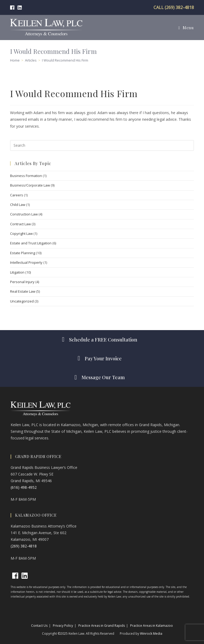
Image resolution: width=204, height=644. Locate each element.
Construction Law (24, 214)
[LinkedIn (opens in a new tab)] (20, 7)
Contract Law (20, 224)
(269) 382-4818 (24, 546)
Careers (17, 195)
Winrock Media (151, 634)
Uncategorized (22, 301)
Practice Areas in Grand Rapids (102, 626)
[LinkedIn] (25, 576)
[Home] (15, 60)
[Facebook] (15, 576)
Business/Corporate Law (30, 185)
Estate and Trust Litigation (31, 243)
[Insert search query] (102, 145)
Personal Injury (22, 282)
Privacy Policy (63, 626)
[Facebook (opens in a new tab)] (13, 7)
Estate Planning (23, 253)
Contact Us (39, 626)
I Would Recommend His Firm (65, 60)
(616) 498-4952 (24, 487)
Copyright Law (21, 234)
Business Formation (26, 176)
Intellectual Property (26, 262)
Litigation (17, 272)
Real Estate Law (23, 291)
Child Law (18, 205)
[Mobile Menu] (186, 28)
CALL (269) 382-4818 (174, 7)
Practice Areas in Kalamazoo (152, 626)
